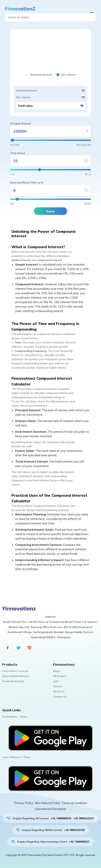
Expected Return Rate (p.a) (27, 183)
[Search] (50, 17)
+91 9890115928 (74, 830)
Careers (58, 686)
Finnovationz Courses (15, 671)
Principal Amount (20, 124)
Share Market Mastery (16, 676)
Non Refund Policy (48, 803)
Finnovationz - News (15, 717)
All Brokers (60, 676)
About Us (59, 691)
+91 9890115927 (84, 818)
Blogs (57, 671)
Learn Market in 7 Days (16, 757)
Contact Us (60, 697)
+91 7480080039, (61, 818)
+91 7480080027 (79, 842)
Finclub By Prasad (13, 681)
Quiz (56, 681)
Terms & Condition (74, 803)
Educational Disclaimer (51, 809)
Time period (17, 153)
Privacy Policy (24, 803)
